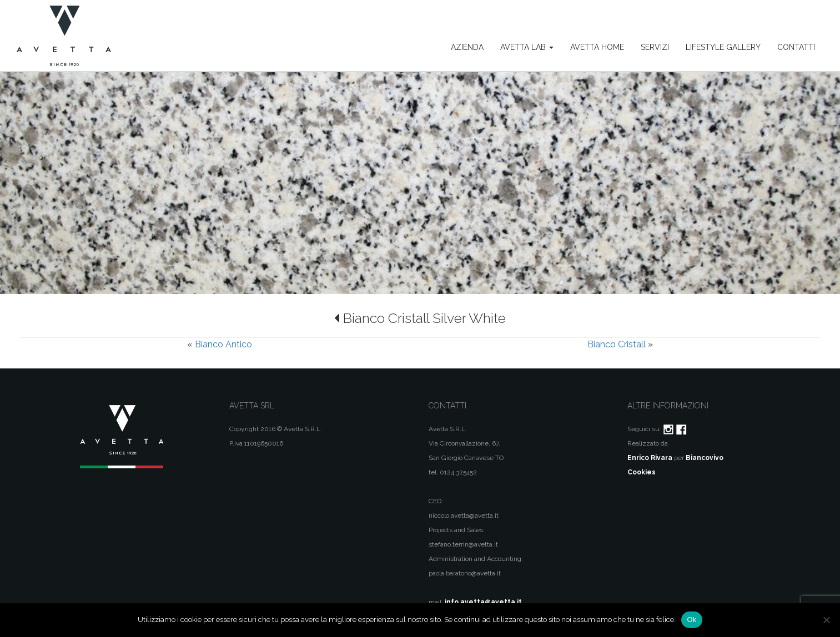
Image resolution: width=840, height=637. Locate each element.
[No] (826, 620)
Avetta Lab (527, 47)
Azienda (467, 47)
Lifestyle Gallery (723, 47)
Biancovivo (705, 458)
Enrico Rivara (650, 458)
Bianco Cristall (617, 344)
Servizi (655, 47)
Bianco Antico (223, 344)
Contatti (796, 47)
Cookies (642, 472)
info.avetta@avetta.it (483, 602)
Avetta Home (597, 47)
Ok (691, 620)
